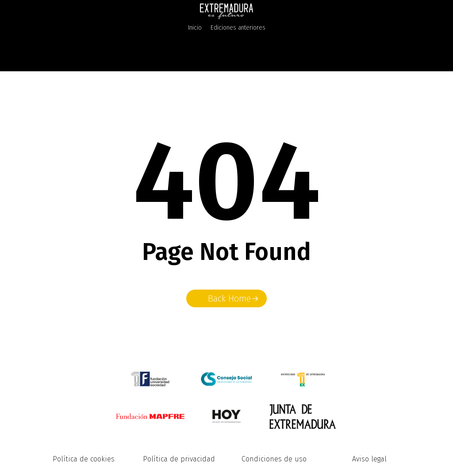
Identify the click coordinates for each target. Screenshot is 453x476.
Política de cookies (84, 459)
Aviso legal (369, 459)
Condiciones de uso (274, 459)
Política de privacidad (179, 459)
